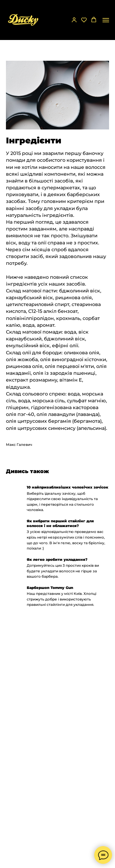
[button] (74, 20)
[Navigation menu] (106, 20)
